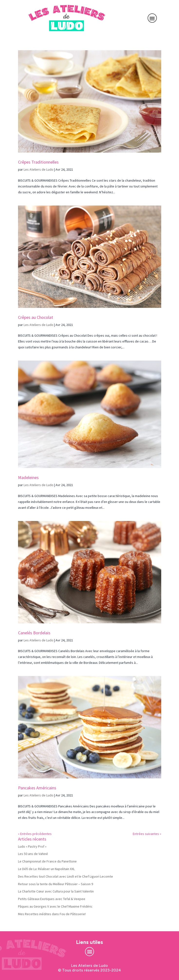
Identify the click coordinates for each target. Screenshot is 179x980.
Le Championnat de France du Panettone (47, 861)
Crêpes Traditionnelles (38, 162)
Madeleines (28, 477)
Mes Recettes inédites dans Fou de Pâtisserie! (52, 914)
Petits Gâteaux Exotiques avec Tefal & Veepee (52, 899)
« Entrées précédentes (35, 834)
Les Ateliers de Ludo (38, 169)
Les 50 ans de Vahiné (33, 854)
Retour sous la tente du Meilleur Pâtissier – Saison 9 (56, 884)
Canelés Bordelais (34, 633)
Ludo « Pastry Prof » (32, 846)
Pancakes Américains (37, 788)
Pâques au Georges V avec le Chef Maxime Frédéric (55, 906)
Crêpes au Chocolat (36, 317)
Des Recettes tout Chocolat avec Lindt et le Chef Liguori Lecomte (66, 876)
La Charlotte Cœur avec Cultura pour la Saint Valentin (56, 891)
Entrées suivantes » (147, 834)
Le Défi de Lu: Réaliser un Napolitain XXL (46, 869)
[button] (152, 18)
